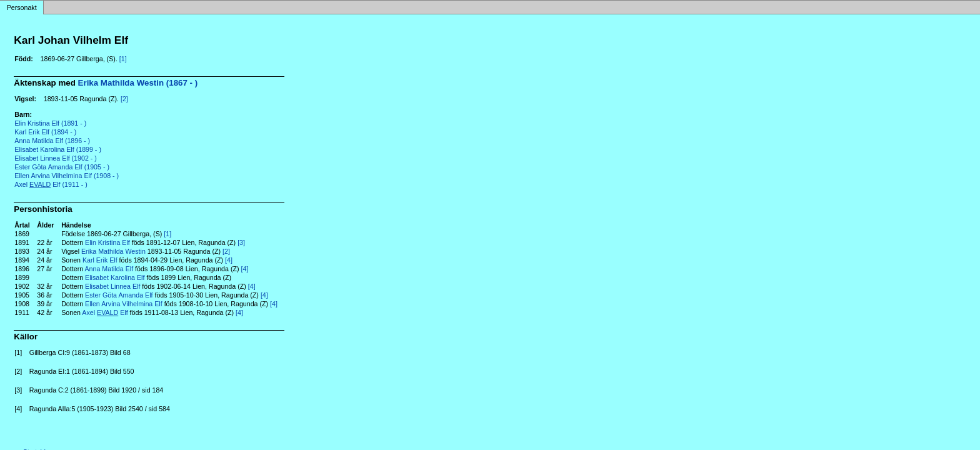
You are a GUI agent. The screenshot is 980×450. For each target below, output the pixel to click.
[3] (241, 242)
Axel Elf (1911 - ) (51, 184)
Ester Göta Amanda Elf (119, 295)
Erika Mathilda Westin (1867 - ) (138, 83)
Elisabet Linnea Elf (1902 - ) (56, 158)
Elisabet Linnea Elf (112, 286)
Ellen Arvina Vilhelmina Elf (124, 304)
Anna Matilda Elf (109, 269)
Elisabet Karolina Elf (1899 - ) (58, 149)
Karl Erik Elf (100, 260)
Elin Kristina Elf (107, 242)
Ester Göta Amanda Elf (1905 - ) (62, 167)
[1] (123, 59)
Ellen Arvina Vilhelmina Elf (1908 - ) (67, 176)
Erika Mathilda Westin (113, 251)
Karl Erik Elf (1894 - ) (45, 132)
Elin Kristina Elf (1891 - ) (50, 123)
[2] (124, 99)
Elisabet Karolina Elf (115, 277)
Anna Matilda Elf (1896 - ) (52, 141)
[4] (229, 260)
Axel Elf (105, 312)
